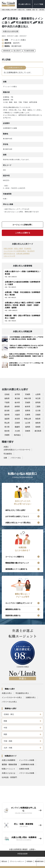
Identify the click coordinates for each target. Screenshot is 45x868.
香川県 (7, 427)
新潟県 (7, 411)
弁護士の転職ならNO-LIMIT (9, 10)
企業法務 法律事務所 (23, 254)
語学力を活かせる (9, 254)
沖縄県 (7, 435)
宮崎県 (28, 431)
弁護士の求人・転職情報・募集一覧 (28, 10)
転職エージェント (9, 769)
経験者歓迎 (7, 51)
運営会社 (4, 861)
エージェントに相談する (15, 557)
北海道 (7, 394)
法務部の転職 (24, 769)
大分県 (17, 431)
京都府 (38, 415)
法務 (5, 458)
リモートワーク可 (9, 256)
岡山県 (7, 423)
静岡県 (17, 407)
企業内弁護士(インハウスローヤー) (17, 450)
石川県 (38, 411)
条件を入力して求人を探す (15, 510)
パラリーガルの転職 (27, 773)
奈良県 (17, 419)
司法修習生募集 (29, 51)
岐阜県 (28, 407)
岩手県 (17, 394)
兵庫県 (28, 415)
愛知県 (7, 407)
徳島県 (38, 423)
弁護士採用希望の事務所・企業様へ (23, 849)
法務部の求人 (31, 697)
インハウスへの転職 (27, 760)
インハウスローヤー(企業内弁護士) (15, 251)
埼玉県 (38, 398)
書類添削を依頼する (13, 609)
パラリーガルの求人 (9, 702)
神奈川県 (28, 398)
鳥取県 (38, 419)
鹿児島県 (38, 431)
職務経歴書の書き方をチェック (17, 563)
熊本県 (7, 431)
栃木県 (17, 402)
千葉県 (7, 402)
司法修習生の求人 (22, 693)
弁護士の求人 (7, 693)
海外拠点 (17, 435)
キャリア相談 (39, 4)
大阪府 (17, 415)
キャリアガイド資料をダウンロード (19, 603)
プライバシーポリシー (17, 861)
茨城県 (28, 402)
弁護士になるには (9, 773)
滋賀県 (7, 419)
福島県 (7, 398)
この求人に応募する (23, 233)
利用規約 (30, 861)
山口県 (28, 423)
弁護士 (6, 447)
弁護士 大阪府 (18, 249)
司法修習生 (28, 249)
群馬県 (38, 402)
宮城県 (28, 394)
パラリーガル (16, 458)
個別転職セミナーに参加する (16, 569)
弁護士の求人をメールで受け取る (18, 523)
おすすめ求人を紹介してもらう (17, 516)
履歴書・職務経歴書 (9, 764)
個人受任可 (17, 51)
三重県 (38, 407)
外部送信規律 (22, 854)
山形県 (38, 394)
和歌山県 (28, 419)
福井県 (7, 415)
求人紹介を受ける (25, 4)
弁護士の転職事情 (9, 760)
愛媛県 (17, 427)
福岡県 (28, 427)
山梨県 (17, 411)
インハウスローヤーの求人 (12, 697)
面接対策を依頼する (13, 616)
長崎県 (38, 427)
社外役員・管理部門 (9, 777)
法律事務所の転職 (27, 764)
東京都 (17, 398)
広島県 (17, 423)
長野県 (28, 411)
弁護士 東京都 (8, 249)
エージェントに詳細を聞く (23, 225)
